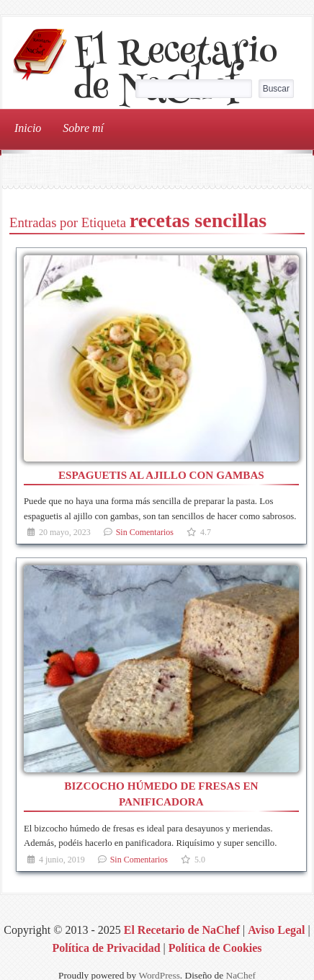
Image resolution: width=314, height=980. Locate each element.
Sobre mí (83, 128)
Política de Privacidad (106, 948)
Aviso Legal (276, 930)
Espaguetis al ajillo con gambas (161, 475)
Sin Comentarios (145, 532)
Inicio (28, 128)
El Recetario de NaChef (176, 73)
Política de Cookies (215, 948)
